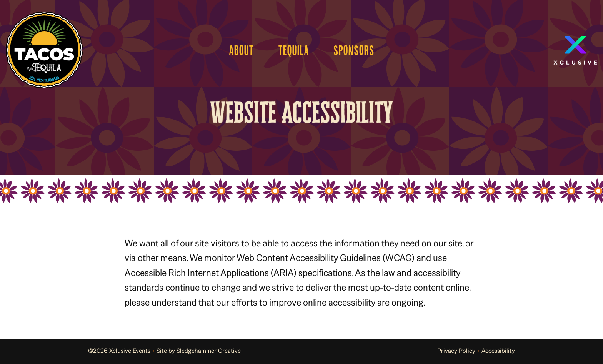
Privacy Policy (456, 351)
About (241, 50)
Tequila (293, 50)
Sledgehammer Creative (209, 351)
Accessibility (498, 351)
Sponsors (354, 50)
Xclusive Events (130, 351)
